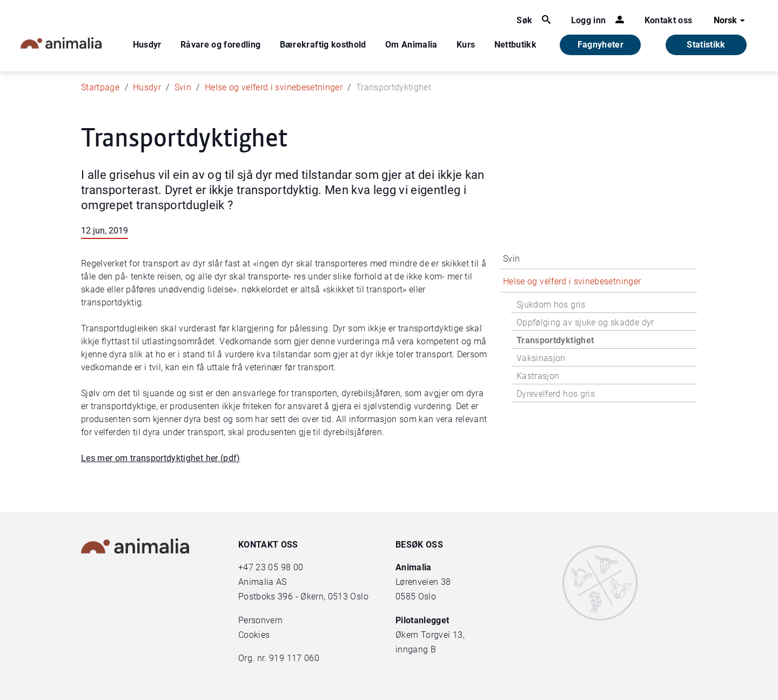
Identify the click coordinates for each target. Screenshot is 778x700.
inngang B (416, 649)
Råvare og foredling (221, 45)
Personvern (261, 620)
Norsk (731, 21)
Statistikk (706, 45)
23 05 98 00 (279, 567)
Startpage (100, 87)
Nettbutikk (516, 45)
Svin (183, 87)
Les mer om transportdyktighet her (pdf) (161, 458)
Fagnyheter (601, 45)
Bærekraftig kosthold (323, 45)
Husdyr (147, 45)
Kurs (466, 45)
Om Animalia (411, 45)
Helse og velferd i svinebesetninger (274, 87)
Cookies (254, 635)
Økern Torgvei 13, (431, 635)
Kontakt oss (669, 20)
